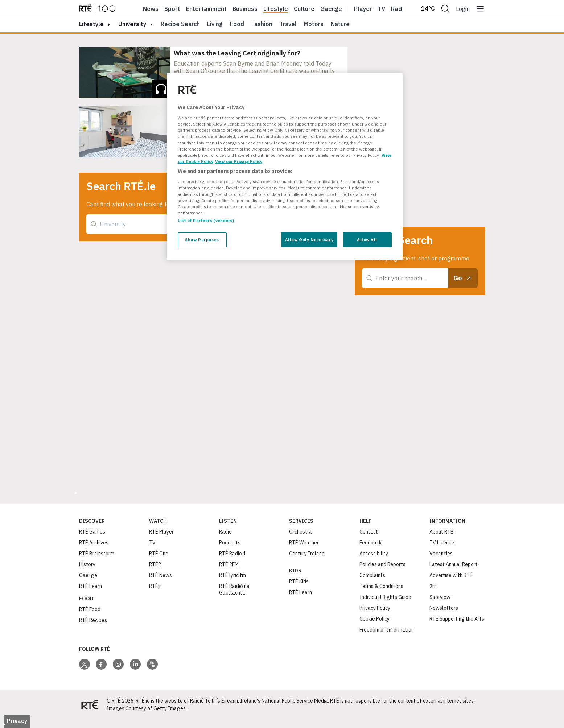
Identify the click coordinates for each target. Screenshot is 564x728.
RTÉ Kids (299, 581)
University (132, 24)
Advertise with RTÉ (451, 575)
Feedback (370, 543)
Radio (399, 9)
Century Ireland (307, 554)
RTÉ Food (90, 609)
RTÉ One (159, 554)
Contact (369, 532)
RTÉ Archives (94, 543)
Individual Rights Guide (385, 597)
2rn (433, 586)
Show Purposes (202, 240)
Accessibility (374, 554)
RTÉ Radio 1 (232, 554)
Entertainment (206, 9)
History (87, 564)
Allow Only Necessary (309, 240)
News (151, 9)
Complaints (372, 575)
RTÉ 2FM (229, 564)
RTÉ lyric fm (232, 575)
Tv (382, 9)
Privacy (17, 721)
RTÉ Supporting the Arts (457, 619)
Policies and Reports (382, 564)
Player (363, 9)
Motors (314, 24)
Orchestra (300, 532)
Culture (304, 9)
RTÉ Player (161, 532)
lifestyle (91, 24)
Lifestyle (276, 9)
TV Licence (442, 543)
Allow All (367, 240)
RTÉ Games (92, 532)
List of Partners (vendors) (206, 220)
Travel (288, 24)
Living (215, 24)
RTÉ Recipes (93, 620)
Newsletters (444, 608)
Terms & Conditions (381, 586)
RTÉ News (160, 575)
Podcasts (230, 543)
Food (237, 24)
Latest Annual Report (454, 564)
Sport (172, 9)
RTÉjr (155, 586)
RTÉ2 (155, 564)
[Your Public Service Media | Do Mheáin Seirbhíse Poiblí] (90, 705)
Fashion (262, 24)
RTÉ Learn (90, 586)
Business (245, 9)
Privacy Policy (375, 608)
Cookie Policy (374, 619)
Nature (340, 24)
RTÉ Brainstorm (97, 554)
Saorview (440, 597)
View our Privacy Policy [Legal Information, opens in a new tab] (239, 161)
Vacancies (441, 554)
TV (152, 543)
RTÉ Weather (304, 543)
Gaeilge (331, 9)
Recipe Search (180, 24)
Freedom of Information (387, 630)
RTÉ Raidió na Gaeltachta (234, 589)
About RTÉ (441, 532)
